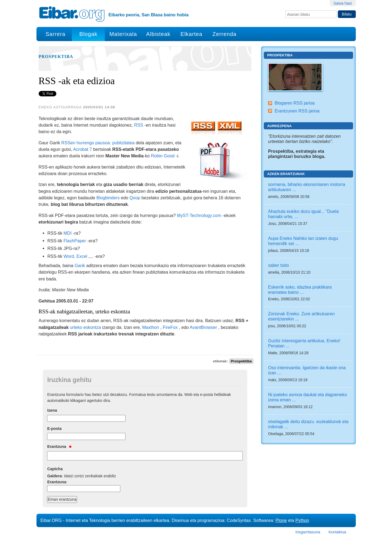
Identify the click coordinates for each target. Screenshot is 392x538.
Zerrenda (225, 34)
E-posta (54, 429)
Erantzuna (59, 447)
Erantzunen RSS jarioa (297, 111)
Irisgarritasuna (308, 532)
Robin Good (163, 156)
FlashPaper (75, 241)
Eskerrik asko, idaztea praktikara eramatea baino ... (300, 290)
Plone (281, 520)
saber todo (279, 265)
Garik (80, 265)
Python (302, 520)
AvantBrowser (203, 327)
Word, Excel (75, 256)
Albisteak (158, 34)
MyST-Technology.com (199, 215)
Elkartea (192, 34)
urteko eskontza (85, 327)
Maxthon (151, 327)
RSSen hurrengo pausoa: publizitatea (98, 143)
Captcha (55, 469)
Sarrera (55, 34)
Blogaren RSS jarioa (295, 103)
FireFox (170, 327)
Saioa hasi (343, 3)
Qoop (135, 198)
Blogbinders (108, 198)
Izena (52, 410)
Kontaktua (337, 532)
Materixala (123, 34)
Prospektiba (56, 57)
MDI (68, 233)
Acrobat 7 (83, 149)
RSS (139, 125)
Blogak (88, 34)
